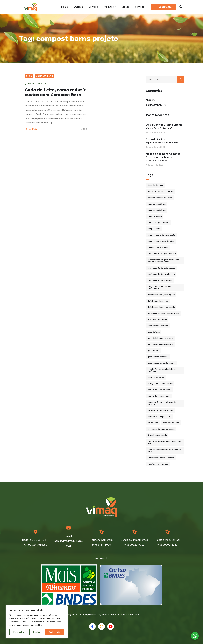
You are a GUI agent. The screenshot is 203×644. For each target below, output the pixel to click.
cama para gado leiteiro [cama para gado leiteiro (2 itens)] (158, 222)
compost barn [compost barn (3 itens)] (154, 229)
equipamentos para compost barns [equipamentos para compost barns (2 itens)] (163, 313)
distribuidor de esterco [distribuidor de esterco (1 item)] (158, 301)
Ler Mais (31, 143)
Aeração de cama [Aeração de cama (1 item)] (155, 185)
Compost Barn (45, 76)
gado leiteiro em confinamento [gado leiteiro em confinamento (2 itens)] (162, 363)
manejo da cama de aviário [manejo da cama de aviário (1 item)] (160, 390)
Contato (140, 7)
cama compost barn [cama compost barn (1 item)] (157, 204)
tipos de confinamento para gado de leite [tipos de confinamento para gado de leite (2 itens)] (164, 451)
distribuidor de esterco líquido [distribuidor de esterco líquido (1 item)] (161, 307)
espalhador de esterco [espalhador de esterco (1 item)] (158, 326)
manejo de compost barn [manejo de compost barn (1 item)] (159, 396)
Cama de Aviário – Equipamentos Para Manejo (162, 141)
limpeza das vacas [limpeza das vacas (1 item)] (156, 377)
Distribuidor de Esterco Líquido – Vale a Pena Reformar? (165, 126)
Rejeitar (37, 632)
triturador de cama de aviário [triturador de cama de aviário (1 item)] (161, 458)
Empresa (78, 7)
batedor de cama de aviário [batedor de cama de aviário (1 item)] (160, 198)
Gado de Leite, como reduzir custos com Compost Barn (48, 95)
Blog (29, 76)
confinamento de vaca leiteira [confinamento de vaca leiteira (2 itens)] (161, 274)
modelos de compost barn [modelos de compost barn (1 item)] (159, 417)
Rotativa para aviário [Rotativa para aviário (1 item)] (157, 435)
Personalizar (19, 632)
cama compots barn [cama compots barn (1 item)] (157, 210)
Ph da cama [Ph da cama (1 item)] (153, 423)
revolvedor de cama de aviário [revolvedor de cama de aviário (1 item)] (161, 429)
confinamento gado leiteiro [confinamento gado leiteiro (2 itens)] (160, 280)
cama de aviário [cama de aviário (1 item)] (155, 216)
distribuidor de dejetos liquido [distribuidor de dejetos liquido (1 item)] (161, 295)
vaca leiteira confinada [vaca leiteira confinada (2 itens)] (158, 464)
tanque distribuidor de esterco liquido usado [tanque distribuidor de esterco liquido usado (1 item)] (165, 442)
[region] (37, 622)
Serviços (93, 7)
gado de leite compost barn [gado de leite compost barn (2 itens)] (160, 338)
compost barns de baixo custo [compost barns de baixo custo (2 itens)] (161, 235)
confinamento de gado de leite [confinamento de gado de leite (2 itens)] (162, 254)
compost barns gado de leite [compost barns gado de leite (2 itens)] (161, 241)
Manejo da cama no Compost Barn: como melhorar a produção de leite (163, 157)
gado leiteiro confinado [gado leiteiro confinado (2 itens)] (158, 357)
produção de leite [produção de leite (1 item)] (171, 423)
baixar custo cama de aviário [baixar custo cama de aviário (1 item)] (161, 191)
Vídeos (126, 7)
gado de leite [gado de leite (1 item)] (154, 332)
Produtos (109, 7)
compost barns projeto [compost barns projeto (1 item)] (158, 247)
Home (65, 7)
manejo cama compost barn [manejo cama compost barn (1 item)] (160, 384)
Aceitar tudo (54, 632)
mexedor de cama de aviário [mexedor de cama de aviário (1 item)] (160, 410)
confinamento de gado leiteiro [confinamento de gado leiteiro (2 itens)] (161, 268)
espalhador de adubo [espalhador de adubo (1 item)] (157, 320)
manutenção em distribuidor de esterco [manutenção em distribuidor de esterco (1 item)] (162, 403)
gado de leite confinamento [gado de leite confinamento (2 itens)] (160, 344)
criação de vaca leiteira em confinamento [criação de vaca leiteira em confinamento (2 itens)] (160, 288)
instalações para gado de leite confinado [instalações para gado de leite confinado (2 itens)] (162, 370)
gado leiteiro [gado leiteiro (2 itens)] (153, 351)
